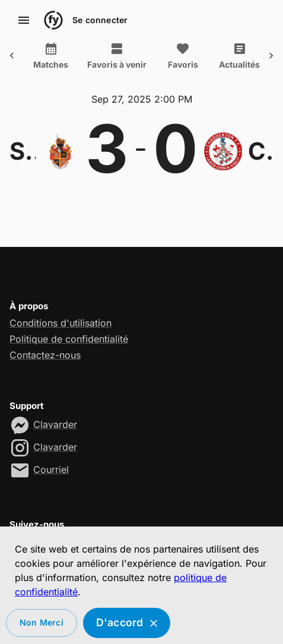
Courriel (51, 469)
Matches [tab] (27, 56)
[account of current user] (24, 20)
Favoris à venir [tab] (93, 56)
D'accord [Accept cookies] (127, 623)
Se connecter (100, 20)
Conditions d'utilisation (61, 323)
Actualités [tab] (216, 56)
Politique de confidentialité (69, 339)
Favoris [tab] (159, 56)
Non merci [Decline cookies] (42, 623)
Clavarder (55, 424)
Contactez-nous (45, 355)
